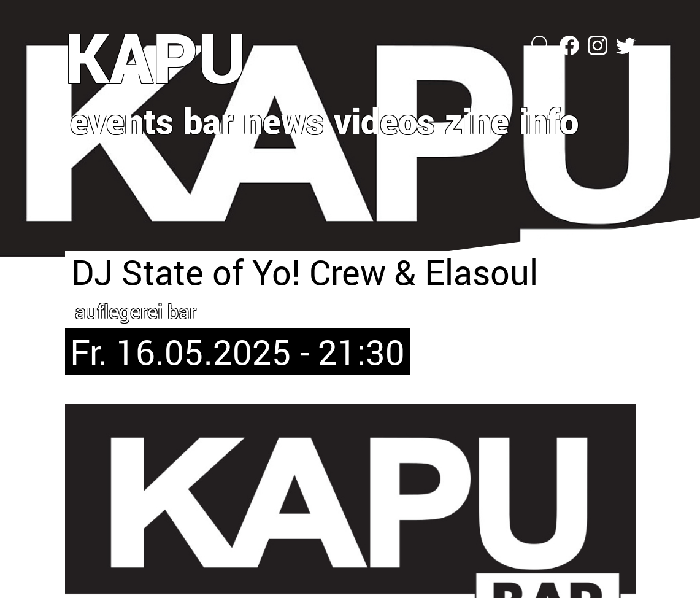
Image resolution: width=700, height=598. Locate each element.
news (284, 120)
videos (384, 120)
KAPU (156, 57)
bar (209, 120)
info (549, 120)
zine (477, 120)
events (122, 120)
